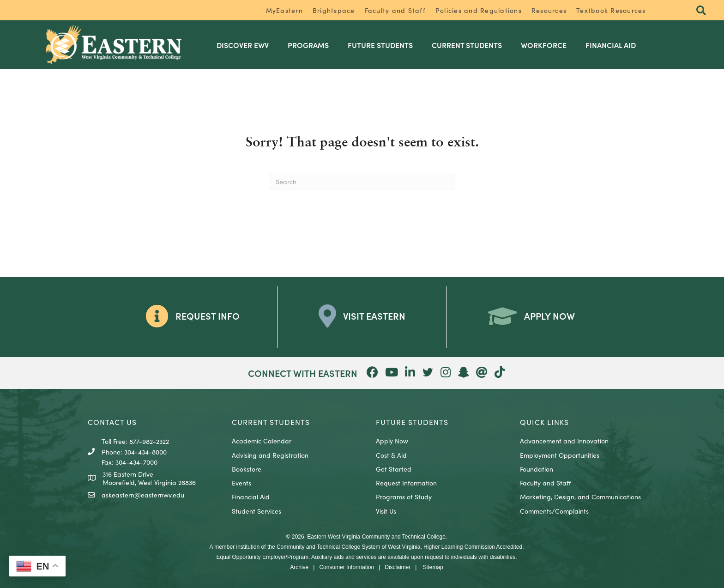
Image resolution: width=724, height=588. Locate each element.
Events (241, 483)
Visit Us (386, 510)
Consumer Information (347, 567)
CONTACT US (112, 421)
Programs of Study (404, 497)
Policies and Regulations (479, 10)
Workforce (546, 44)
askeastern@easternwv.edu (143, 495)
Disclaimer (398, 567)
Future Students (383, 44)
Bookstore (247, 468)
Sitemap (433, 567)
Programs (311, 44)
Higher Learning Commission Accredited (473, 546)
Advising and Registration (270, 455)
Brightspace (334, 10)
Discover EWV (245, 44)
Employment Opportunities (560, 455)
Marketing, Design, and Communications (580, 497)
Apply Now (392, 441)
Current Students (469, 44)
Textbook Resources (611, 10)
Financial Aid (613, 44)
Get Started (394, 468)
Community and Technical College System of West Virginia (348, 546)
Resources (549, 10)
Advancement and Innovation (564, 441)
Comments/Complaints (554, 510)
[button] (701, 11)
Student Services (256, 510)
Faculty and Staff (395, 10)
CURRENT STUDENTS (271, 421)
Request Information (406, 483)
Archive (299, 567)
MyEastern (284, 10)
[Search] (362, 182)
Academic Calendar (262, 441)
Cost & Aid (391, 455)
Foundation (537, 468)
